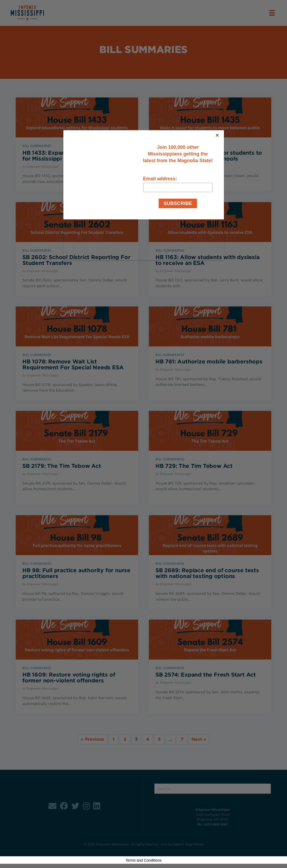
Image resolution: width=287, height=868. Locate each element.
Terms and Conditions (143, 860)
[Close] (223, 132)
